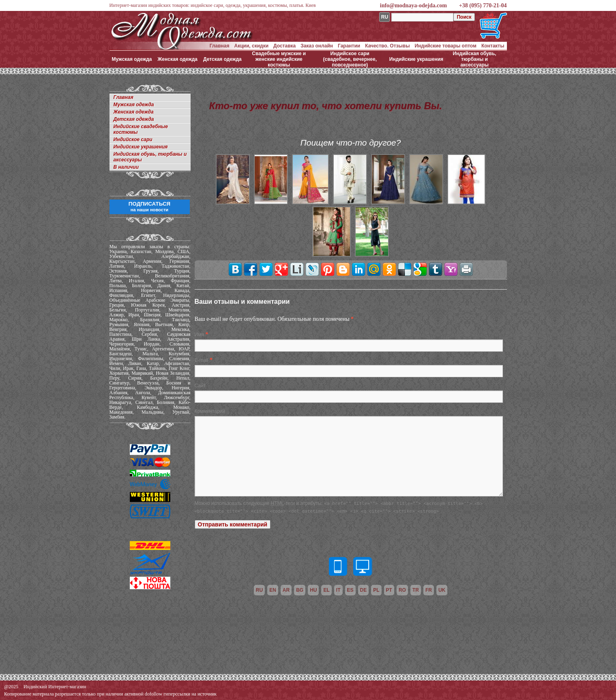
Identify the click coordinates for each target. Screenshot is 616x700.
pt (389, 590)
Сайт (200, 386)
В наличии (126, 167)
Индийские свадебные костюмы (141, 129)
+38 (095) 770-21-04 (483, 5)
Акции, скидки (252, 46)
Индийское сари (133, 140)
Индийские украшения (416, 59)
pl (376, 590)
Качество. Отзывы (387, 46)
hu (313, 590)
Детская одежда (222, 59)
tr (416, 590)
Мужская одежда (132, 59)
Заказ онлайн (317, 46)
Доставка (284, 46)
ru (259, 590)
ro (402, 590)
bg (300, 590)
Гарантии (349, 46)
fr (429, 590)
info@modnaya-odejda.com (413, 5)
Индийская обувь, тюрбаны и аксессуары (474, 59)
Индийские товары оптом (445, 46)
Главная (220, 46)
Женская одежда (177, 59)
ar (286, 590)
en (273, 590)
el (326, 590)
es (350, 590)
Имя (199, 335)
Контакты (493, 46)
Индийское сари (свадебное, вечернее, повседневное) (350, 59)
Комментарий (210, 411)
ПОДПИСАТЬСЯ (149, 206)
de (364, 590)
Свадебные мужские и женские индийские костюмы (279, 59)
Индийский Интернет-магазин (55, 687)
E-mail (202, 360)
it (338, 590)
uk (442, 590)
